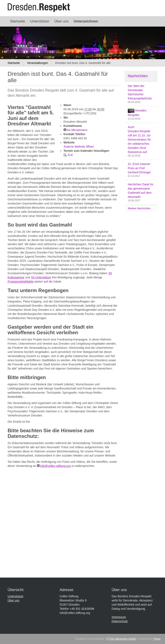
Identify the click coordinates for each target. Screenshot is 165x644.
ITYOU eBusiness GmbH (121, 639)
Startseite (18, 21)
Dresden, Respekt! (137, 113)
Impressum (119, 617)
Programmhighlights (21, 282)
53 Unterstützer (41, 277)
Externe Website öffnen (79, 147)
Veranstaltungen (38, 63)
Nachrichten (138, 76)
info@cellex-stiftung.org (55, 466)
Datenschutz (120, 621)
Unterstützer (40, 21)
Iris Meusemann (77, 130)
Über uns (61, 21)
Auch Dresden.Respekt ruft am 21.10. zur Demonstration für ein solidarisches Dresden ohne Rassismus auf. (139, 140)
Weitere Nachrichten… (140, 208)
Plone (157, 639)
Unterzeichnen (86, 21)
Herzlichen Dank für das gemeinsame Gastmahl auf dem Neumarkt (141, 191)
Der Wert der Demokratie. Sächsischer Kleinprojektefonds (140, 92)
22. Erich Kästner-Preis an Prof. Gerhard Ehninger (139, 168)
